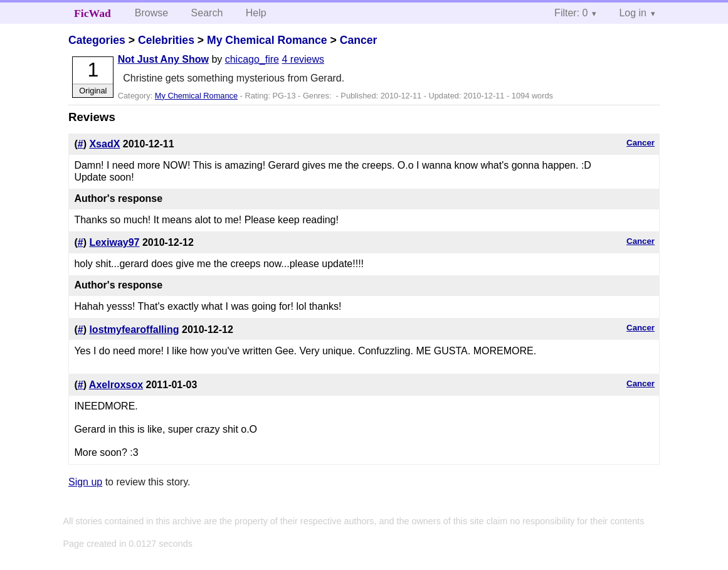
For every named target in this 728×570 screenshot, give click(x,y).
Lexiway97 (114, 242)
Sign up (85, 482)
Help (256, 13)
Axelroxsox (116, 385)
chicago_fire (252, 59)
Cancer (359, 40)
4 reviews (303, 59)
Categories (97, 40)
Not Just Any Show (163, 59)
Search (207, 13)
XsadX (104, 144)
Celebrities (166, 40)
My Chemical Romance (267, 40)
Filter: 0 (571, 13)
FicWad (92, 13)
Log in (633, 13)
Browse (151, 13)
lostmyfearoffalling (134, 330)
